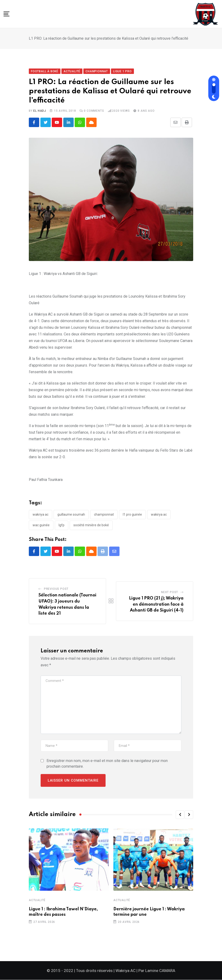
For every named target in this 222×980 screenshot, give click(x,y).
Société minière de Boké (91, 525)
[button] (180, 815)
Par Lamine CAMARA (157, 971)
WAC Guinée (41, 525)
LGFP (62, 525)
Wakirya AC (159, 514)
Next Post (170, 592)
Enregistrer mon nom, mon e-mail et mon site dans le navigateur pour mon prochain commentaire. (107, 764)
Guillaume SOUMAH (71, 514)
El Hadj (40, 111)
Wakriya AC (41, 514)
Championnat (104, 514)
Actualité (37, 900)
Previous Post (56, 589)
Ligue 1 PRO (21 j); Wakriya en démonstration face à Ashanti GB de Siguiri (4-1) (156, 605)
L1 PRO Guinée (132, 514)
